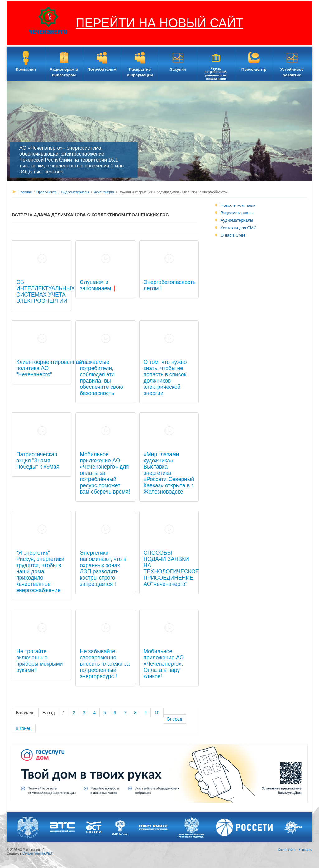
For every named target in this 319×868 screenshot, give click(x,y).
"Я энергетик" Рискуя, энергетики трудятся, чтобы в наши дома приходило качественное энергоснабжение (40, 571)
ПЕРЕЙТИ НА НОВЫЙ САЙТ (159, 23)
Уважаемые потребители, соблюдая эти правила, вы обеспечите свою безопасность (101, 378)
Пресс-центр (254, 69)
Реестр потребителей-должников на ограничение (216, 74)
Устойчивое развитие (292, 72)
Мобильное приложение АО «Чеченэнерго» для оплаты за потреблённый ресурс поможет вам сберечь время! (105, 473)
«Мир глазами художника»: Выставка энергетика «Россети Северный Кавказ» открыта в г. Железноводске (169, 473)
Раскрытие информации (140, 72)
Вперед (175, 719)
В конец (24, 728)
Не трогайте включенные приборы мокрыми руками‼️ (39, 661)
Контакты (305, 850)
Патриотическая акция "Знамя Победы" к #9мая (38, 461)
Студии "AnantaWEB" (38, 854)
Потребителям (102, 69)
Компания (26, 69)
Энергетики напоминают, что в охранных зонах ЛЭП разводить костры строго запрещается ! (103, 568)
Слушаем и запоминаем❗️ (99, 285)
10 (157, 713)
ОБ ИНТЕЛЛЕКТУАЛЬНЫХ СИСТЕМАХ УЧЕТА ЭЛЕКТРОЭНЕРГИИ (45, 292)
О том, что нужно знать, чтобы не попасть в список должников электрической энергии (165, 378)
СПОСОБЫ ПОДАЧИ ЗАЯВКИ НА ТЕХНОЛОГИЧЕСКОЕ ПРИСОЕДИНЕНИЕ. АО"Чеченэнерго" (171, 568)
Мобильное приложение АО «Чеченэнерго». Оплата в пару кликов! (164, 664)
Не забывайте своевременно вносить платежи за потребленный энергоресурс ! (105, 664)
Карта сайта (287, 850)
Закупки (178, 69)
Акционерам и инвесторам (64, 72)
